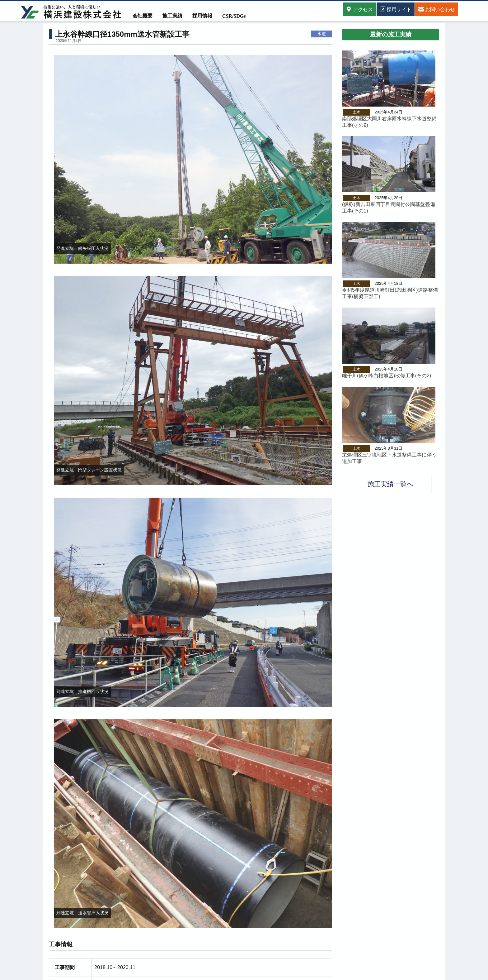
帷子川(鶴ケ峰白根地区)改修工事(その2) (387, 376)
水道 (321, 34)
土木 (356, 112)
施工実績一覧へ (391, 484)
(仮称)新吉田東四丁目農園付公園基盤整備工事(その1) (389, 208)
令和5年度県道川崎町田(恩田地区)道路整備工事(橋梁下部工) (390, 293)
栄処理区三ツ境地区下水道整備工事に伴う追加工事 (389, 458)
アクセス (359, 9)
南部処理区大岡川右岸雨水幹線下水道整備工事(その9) (389, 122)
